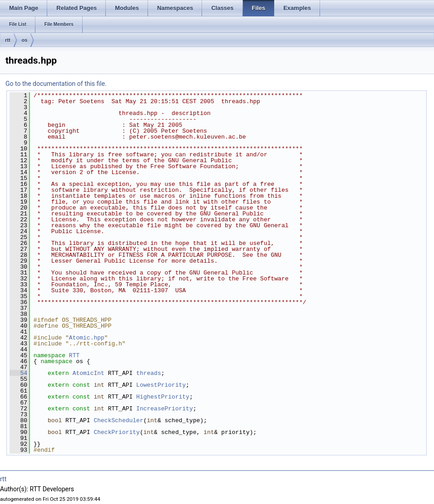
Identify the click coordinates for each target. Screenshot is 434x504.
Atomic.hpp (87, 338)
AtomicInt (89, 373)
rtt (8, 40)
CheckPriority (116, 432)
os (25, 40)
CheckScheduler (118, 420)
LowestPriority (161, 385)
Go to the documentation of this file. (56, 84)
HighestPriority (163, 397)
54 (18, 373)
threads (149, 373)
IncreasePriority (165, 409)
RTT (74, 355)
